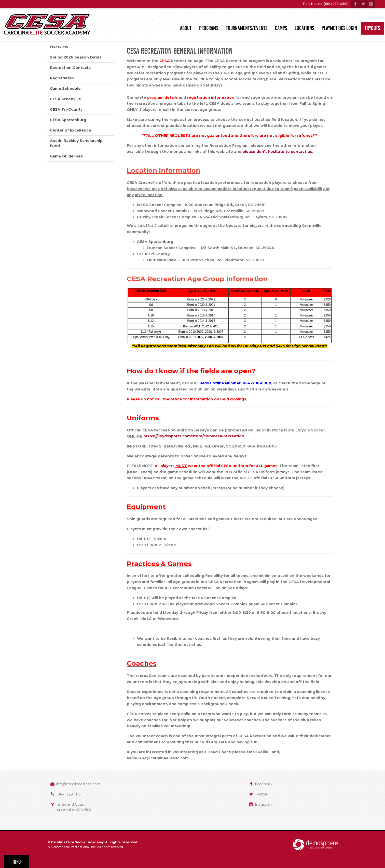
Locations (304, 28)
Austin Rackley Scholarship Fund (76, 143)
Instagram (264, 804)
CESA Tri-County (66, 109)
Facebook (264, 784)
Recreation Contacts (70, 68)
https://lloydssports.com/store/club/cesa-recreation (194, 436)
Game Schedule (65, 89)
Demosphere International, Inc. (74, 847)
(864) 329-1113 (68, 794)
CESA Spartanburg (68, 120)
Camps (281, 28)
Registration (62, 78)
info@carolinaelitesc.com (78, 784)
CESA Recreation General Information (180, 51)
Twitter (261, 794)
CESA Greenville (65, 99)
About (186, 28)
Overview (59, 47)
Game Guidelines (66, 156)
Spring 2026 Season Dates (76, 57)
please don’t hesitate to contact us (277, 152)
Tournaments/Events (247, 28)
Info (17, 862)
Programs (209, 28)
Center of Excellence (71, 130)
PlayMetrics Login (339, 28)
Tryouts (372, 28)
